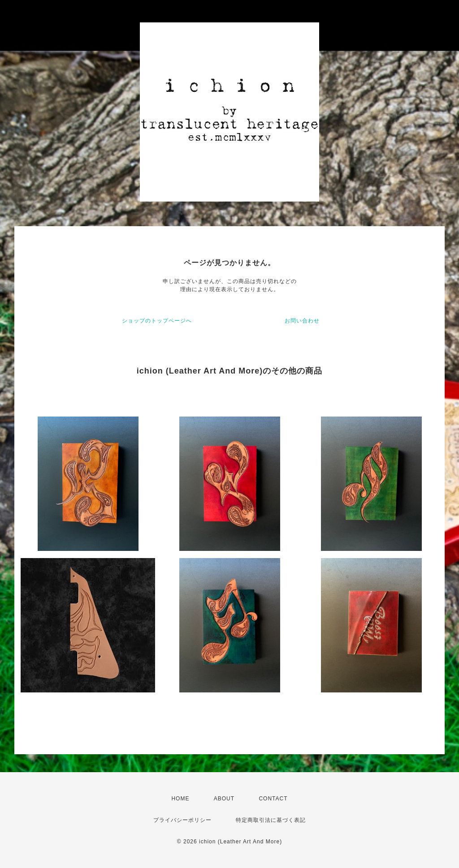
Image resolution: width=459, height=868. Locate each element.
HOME (180, 799)
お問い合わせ (302, 321)
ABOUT (224, 799)
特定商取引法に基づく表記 (271, 820)
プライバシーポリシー (182, 820)
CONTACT (273, 799)
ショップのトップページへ (157, 321)
